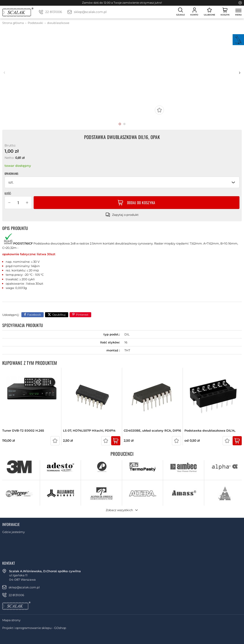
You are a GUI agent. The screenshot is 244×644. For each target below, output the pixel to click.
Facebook (34, 315)
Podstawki (35, 23)
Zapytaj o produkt (125, 215)
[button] (9, 203)
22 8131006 (54, 12)
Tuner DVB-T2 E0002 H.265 (23, 431)
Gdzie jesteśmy (14, 532)
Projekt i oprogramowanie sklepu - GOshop (34, 628)
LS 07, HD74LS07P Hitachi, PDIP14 (89, 431)
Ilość (8, 193)
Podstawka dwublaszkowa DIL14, (210, 431)
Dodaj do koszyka (141, 203)
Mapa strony (11, 620)
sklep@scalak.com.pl (90, 12)
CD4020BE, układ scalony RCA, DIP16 (152, 431)
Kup (116, 441)
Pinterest (82, 315)
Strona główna (13, 23)
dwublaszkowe (58, 23)
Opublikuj (59, 315)
